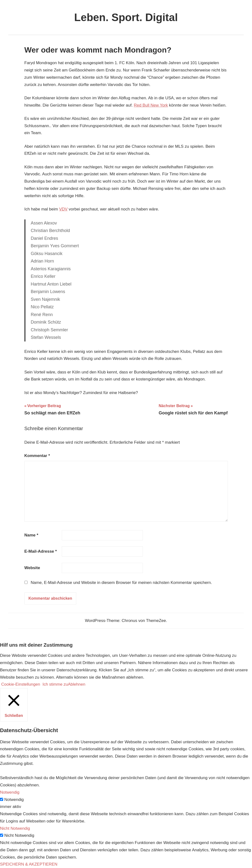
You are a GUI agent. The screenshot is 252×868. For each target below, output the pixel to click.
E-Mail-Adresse (41, 551)
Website (32, 568)
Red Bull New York (151, 105)
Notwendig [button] (10, 792)
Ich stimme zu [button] (55, 684)
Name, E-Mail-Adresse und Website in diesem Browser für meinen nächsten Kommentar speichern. (121, 583)
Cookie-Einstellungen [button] (21, 684)
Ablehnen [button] (77, 684)
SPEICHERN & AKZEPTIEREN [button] (29, 864)
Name (31, 535)
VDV (63, 209)
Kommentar (37, 456)
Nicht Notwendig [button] (15, 828)
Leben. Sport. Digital (126, 17)
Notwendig (14, 800)
